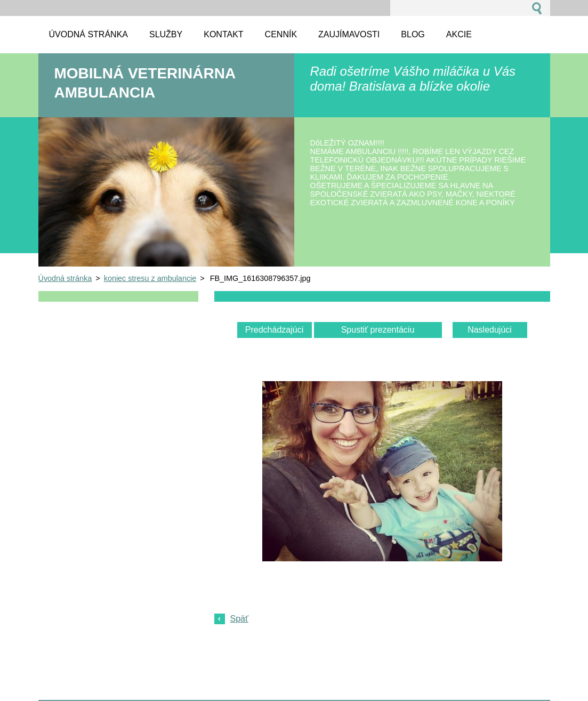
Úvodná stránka (65, 278)
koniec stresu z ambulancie (150, 278)
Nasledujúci (490, 330)
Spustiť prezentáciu (378, 330)
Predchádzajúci (274, 330)
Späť (239, 619)
